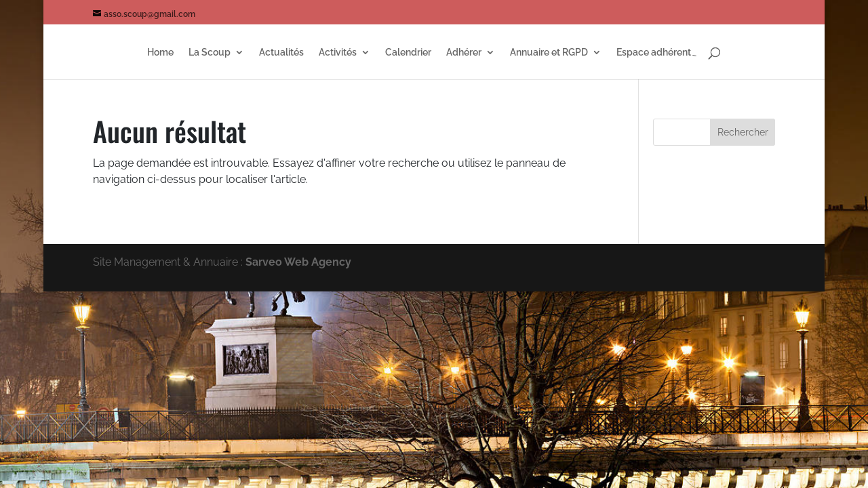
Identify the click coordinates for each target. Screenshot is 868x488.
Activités (338, 53)
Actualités (281, 53)
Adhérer (464, 53)
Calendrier (408, 53)
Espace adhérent (654, 53)
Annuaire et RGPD (549, 53)
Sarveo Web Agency (298, 262)
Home (160, 53)
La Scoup (210, 53)
